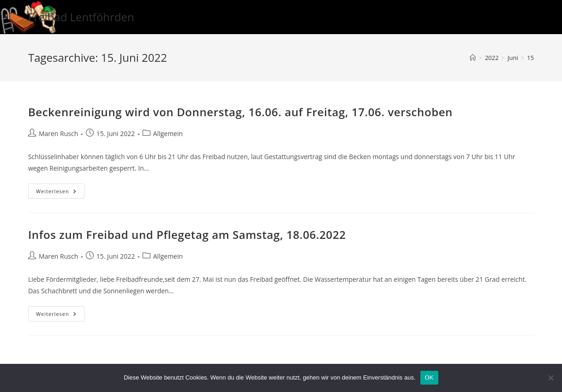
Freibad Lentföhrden (81, 17)
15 (530, 58)
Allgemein (168, 134)
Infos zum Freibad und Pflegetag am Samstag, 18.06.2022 (187, 235)
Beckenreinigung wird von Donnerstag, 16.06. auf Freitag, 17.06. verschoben (240, 112)
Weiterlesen (60, 193)
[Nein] (550, 378)
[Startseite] (473, 58)
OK (429, 377)
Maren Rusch (58, 134)
